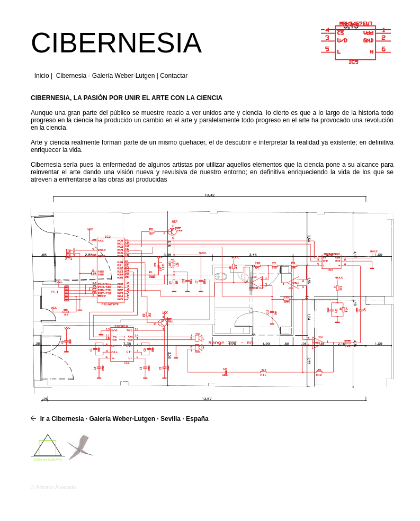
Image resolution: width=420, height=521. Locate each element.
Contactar (174, 76)
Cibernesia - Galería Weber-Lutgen (106, 76)
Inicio (42, 76)
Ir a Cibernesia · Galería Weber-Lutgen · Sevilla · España (123, 419)
